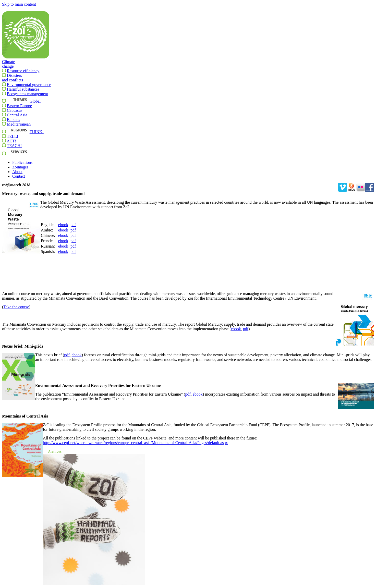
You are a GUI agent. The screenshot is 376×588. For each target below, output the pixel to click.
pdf (73, 225)
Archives (55, 451)
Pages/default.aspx (135, 443)
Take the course (16, 307)
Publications (22, 162)
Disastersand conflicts (13, 80)
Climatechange (9, 66)
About (17, 172)
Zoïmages (20, 167)
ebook (63, 225)
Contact (19, 176)
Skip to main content (19, 4)
